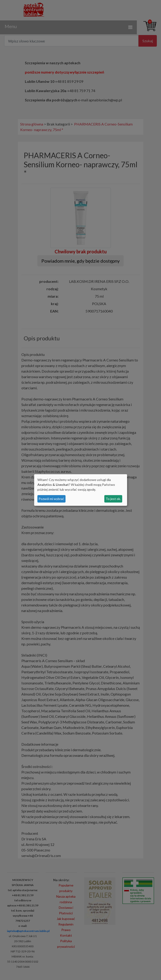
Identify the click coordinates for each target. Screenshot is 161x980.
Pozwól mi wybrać (51, 499)
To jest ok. (113, 499)
